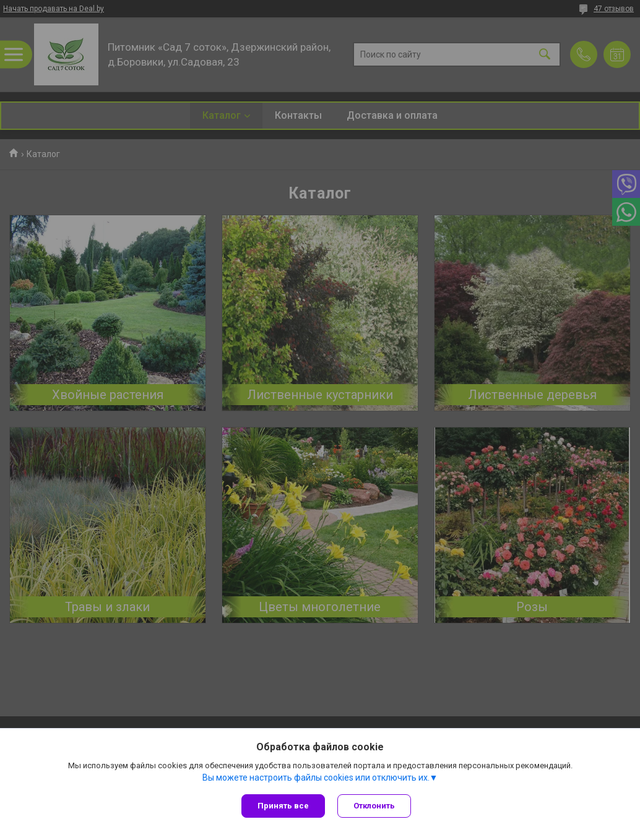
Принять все (283, 806)
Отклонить (374, 806)
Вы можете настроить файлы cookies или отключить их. (316, 778)
